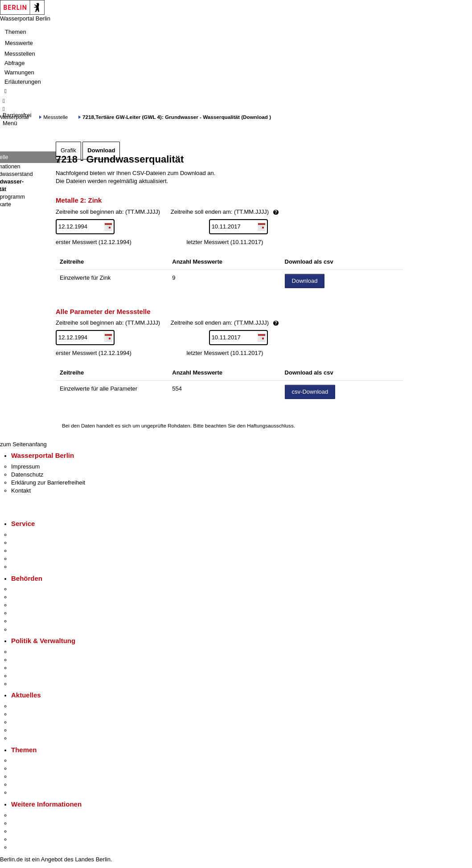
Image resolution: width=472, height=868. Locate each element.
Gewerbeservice (32, 567)
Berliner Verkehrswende (42, 768)
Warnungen (19, 72)
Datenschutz (27, 475)
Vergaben (24, 684)
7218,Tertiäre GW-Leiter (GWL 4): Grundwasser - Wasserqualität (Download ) (177, 117)
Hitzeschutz (26, 738)
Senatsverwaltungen (37, 597)
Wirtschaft (24, 831)
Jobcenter (24, 621)
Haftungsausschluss (270, 426)
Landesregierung (33, 652)
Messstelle (55, 117)
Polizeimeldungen (34, 714)
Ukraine (21, 730)
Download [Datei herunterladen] (305, 281)
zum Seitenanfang (23, 444)
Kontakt (21, 491)
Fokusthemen (29, 760)
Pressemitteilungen (36, 706)
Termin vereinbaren (36, 543)
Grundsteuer (27, 793)
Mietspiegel (26, 784)
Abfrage (15, 63)
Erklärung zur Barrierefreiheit (48, 483)
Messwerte (19, 43)
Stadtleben (25, 839)
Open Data (25, 676)
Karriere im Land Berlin (41, 660)
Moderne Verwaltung (38, 776)
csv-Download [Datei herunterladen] (310, 392)
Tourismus (24, 823)
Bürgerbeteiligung (34, 668)
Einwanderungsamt (36, 630)
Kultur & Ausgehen (35, 815)
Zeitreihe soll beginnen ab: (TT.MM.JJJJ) (198, 212)
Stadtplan (23, 847)
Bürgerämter (27, 613)
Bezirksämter (28, 605)
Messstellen (20, 54)
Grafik (68, 150)
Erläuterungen (23, 82)
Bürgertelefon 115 (34, 551)
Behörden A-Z (29, 589)
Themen (16, 32)
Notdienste (25, 559)
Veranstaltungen (32, 722)
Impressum (25, 467)
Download (101, 150)
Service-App (27, 535)
